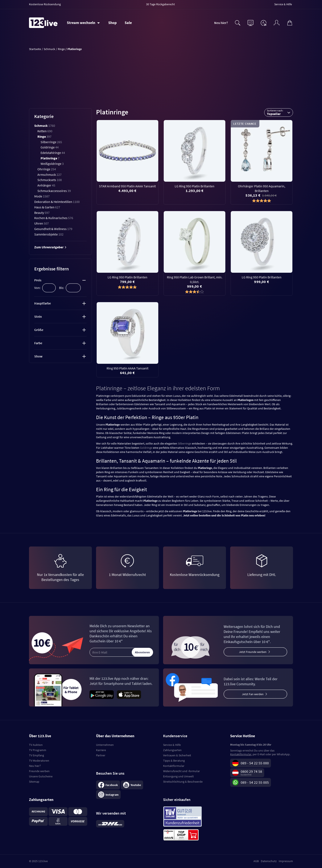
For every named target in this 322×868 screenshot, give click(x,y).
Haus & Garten (47, 207)
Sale (128, 23)
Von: (37, 288)
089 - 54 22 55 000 (255, 763)
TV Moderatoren (39, 761)
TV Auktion (36, 745)
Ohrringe (47, 169)
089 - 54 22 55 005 (255, 782)
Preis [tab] (38, 280)
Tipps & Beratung (174, 761)
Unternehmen (105, 745)
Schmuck (45, 126)
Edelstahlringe (53, 153)
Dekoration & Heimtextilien (57, 202)
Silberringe (51, 142)
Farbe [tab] (38, 343)
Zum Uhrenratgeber (50, 247)
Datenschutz (269, 861)
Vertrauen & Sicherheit (177, 755)
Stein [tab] (38, 316)
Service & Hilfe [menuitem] (283, 4)
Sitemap (34, 782)
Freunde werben (39, 771)
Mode (42, 196)
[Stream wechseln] (83, 23)
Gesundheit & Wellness (53, 229)
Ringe (44, 136)
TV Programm (38, 750)
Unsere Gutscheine (41, 776)
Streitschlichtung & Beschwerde (183, 782)
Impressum (286, 861)
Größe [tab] (39, 330)
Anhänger (46, 185)
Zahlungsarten (172, 750)
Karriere (101, 750)
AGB (256, 861)
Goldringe (50, 147)
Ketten (45, 131)
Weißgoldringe (52, 164)
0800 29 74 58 (251, 771)
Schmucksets (50, 180)
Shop (112, 23)
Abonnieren (142, 652)
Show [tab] (38, 356)
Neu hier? (221, 23)
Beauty (42, 213)
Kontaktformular (174, 766)
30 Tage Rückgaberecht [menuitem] (160, 4)
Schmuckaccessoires (54, 191)
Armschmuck (49, 175)
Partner (101, 755)
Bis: (62, 288)
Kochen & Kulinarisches (54, 218)
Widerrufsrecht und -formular (181, 771)
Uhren (42, 223)
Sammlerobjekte (49, 234)
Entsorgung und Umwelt (178, 776)
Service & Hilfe (172, 745)
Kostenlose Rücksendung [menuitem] (45, 4)
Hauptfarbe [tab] (43, 303)
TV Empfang (36, 755)
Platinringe (50, 158)
